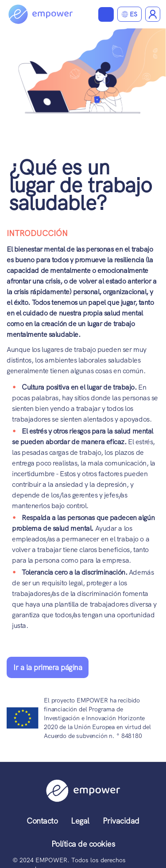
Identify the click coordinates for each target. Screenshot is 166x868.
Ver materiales (106, 14)
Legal (80, 821)
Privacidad (121, 821)
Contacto (42, 821)
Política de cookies (83, 844)
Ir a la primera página (48, 667)
